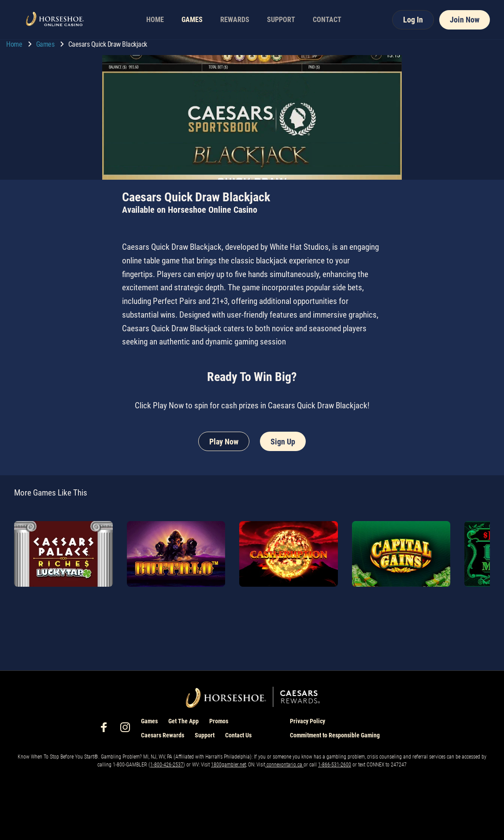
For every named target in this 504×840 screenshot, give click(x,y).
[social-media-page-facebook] (107, 730)
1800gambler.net (228, 765)
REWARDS (235, 20)
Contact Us (238, 735)
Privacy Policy (308, 721)
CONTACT (327, 20)
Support (205, 735)
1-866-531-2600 (335, 765)
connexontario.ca (284, 765)
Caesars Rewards (163, 735)
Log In (413, 20)
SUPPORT (281, 20)
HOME (155, 20)
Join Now (465, 20)
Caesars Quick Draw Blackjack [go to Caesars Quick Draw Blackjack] (108, 44)
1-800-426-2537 (167, 765)
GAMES (192, 20)
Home (15, 44)
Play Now (224, 442)
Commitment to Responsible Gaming (335, 735)
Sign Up (283, 442)
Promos (219, 721)
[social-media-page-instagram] (128, 730)
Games (46, 44)
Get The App (183, 721)
